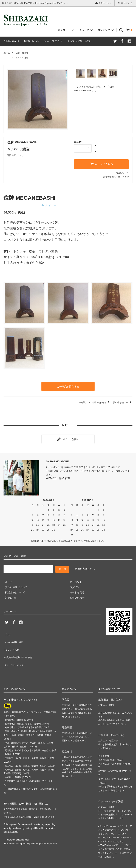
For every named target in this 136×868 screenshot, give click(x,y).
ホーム (7, 53)
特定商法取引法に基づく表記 (20, 645)
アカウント (104, 3)
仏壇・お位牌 (22, 53)
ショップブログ (53, 41)
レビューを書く (68, 437)
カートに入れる (101, 164)
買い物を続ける (123, 401)
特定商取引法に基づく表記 (116, 177)
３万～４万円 (22, 58)
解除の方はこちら (85, 566)
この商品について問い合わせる (94, 401)
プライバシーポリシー (16, 651)
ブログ (7, 630)
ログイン (125, 3)
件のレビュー (47, 205)
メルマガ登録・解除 (79, 41)
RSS (6, 640)
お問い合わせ (32, 41)
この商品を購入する (68, 386)
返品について (122, 173)
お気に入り (16, 155)
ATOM (14, 640)
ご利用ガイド (12, 41)
